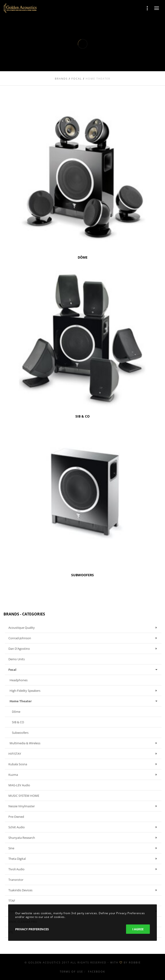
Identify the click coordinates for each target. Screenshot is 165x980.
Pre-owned (16, 817)
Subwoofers (20, 733)
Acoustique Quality (84, 628)
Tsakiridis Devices (84, 890)
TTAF (12, 901)
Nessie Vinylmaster (84, 806)
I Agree (138, 929)
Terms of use (71, 971)
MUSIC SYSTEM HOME (24, 796)
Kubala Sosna (84, 764)
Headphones (19, 680)
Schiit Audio (84, 827)
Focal (84, 670)
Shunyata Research (84, 838)
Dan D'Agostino (84, 649)
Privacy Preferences (32, 929)
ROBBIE (135, 962)
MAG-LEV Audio (19, 785)
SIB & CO (18, 722)
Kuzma (84, 775)
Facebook (97, 971)
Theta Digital (84, 859)
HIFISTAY (84, 754)
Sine (84, 848)
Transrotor (16, 880)
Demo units (17, 659)
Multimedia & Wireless (84, 743)
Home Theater (84, 701)
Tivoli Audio (84, 869)
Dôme (16, 712)
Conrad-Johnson (84, 638)
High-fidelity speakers (84, 691)
